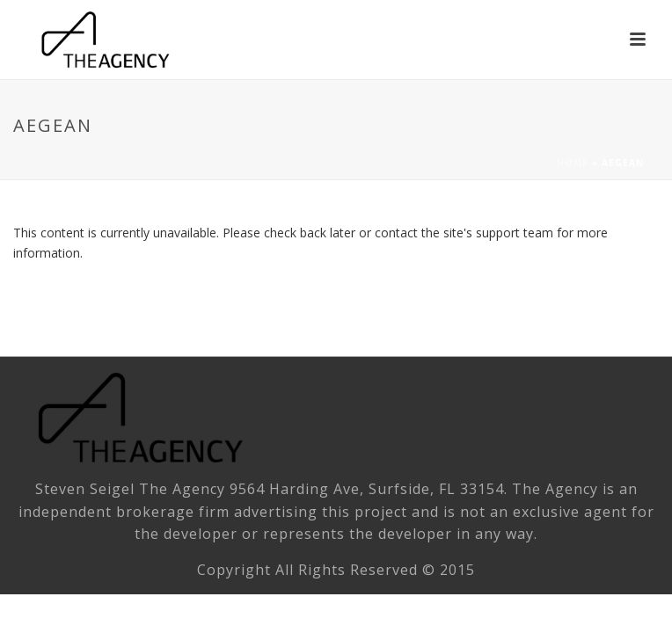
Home (573, 163)
